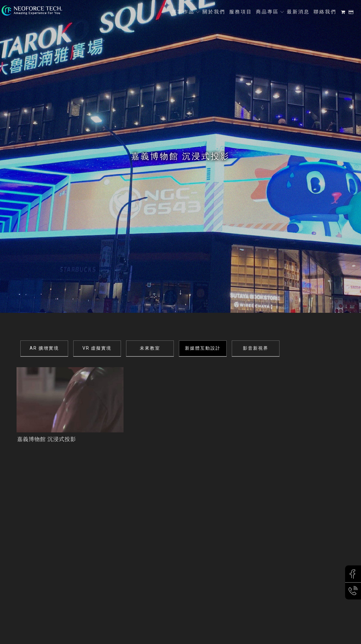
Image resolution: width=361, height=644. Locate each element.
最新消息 (298, 12)
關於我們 (214, 12)
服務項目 (241, 12)
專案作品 (183, 12)
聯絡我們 (325, 12)
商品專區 (267, 12)
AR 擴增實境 (44, 348)
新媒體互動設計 (203, 348)
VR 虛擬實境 (97, 348)
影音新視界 (256, 348)
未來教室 (150, 348)
